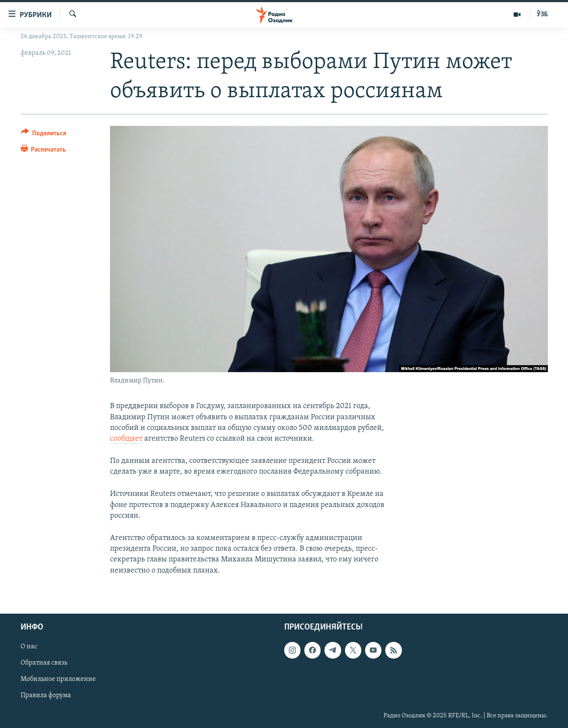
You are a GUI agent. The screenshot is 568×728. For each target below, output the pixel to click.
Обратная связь (44, 663)
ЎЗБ (542, 15)
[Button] (44, 135)
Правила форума (46, 695)
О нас (29, 647)
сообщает (126, 439)
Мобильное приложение (58, 679)
